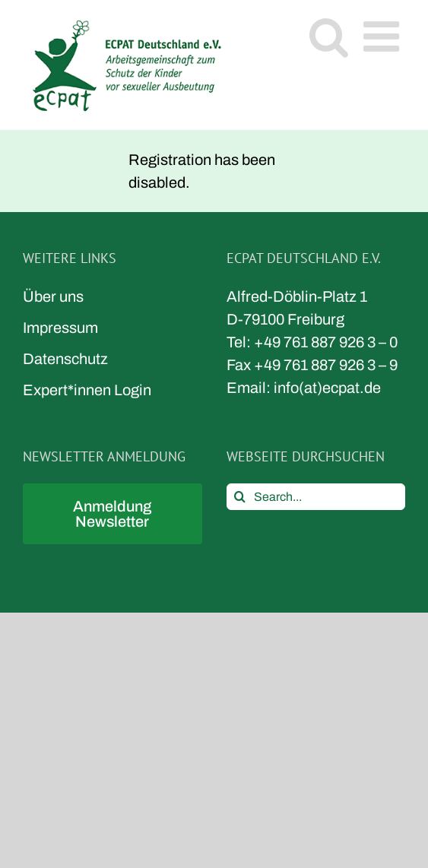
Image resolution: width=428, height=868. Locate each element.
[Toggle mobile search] (329, 36)
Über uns (53, 296)
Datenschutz (65, 359)
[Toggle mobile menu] (384, 36)
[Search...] (316, 497)
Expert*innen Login (87, 390)
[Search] (240, 497)
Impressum (60, 328)
